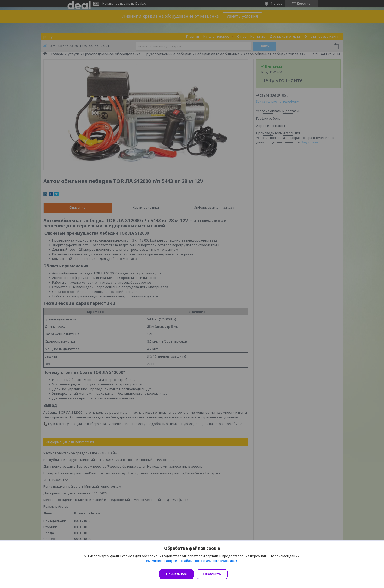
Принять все (176, 574)
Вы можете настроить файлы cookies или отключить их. (190, 563)
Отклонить (214, 574)
